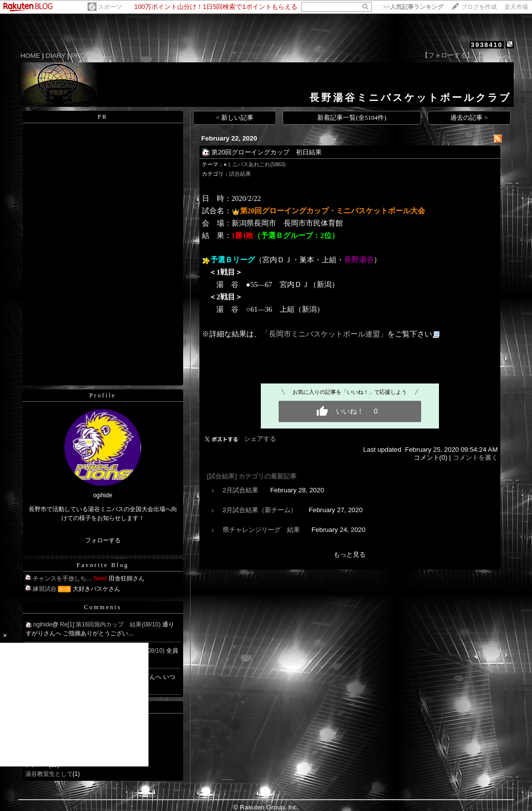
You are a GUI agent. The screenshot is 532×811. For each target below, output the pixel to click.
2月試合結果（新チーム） (260, 510)
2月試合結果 (241, 490)
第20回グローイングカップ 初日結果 (266, 152)
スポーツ (110, 7)
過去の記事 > (469, 118)
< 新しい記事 (235, 118)
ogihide (43, 624)
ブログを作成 (479, 7)
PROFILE (85, 56)
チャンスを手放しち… (62, 578)
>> (413, 7)
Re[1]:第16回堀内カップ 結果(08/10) (111, 624)
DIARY (55, 56)
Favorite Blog (103, 565)
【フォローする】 (447, 55)
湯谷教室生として (49, 774)
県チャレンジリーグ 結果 (261, 530)
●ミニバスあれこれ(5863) (255, 164)
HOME (30, 56)
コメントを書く (475, 457)
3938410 (487, 45)
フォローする (103, 540)
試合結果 (240, 174)
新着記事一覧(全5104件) (352, 118)
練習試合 (45, 589)
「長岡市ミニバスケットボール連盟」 (324, 334)
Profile (103, 395)
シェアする (260, 439)
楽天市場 (516, 7)
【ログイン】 (494, 55)
